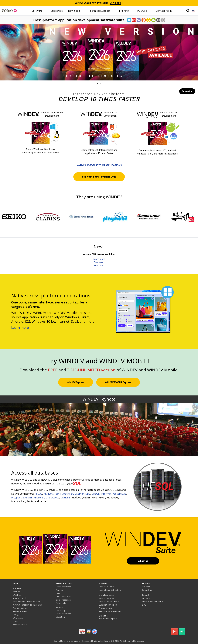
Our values (104, 616)
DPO (144, 605)
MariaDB (66, 497)
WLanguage (18, 618)
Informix (106, 494)
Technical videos (20, 611)
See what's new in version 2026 (99, 177)
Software (37, 11)
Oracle (66, 494)
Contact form (164, 11)
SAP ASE (28, 497)
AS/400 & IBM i (52, 494)
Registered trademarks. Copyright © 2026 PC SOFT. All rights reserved (113, 641)
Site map (146, 587)
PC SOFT (143, 11)
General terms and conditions (67, 641)
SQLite (46, 497)
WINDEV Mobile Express (110, 602)
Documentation (20, 608)
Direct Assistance (64, 587)
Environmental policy (108, 619)
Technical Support (100, 11)
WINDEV (17, 592)
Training (124, 11)
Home (16, 583)
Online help (61, 603)
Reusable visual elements (110, 611)
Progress (17, 497)
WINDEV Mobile (20, 598)
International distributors (110, 590)
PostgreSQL (119, 494)
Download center (107, 595)
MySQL (96, 494)
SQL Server (77, 494)
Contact (146, 595)
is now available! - (99, 3)
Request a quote (106, 587)
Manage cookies (20, 625)
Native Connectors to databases (27, 605)
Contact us (147, 590)
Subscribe (57, 11)
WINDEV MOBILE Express (118, 382)
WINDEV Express (76, 382)
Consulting (61, 610)
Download (74, 11)
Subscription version (108, 605)
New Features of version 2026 (26, 602)
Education (60, 617)
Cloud (15, 621)
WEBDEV (17, 595)
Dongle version (106, 608)
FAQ (58, 593)
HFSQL (38, 494)
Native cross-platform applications (99, 165)
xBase (37, 497)
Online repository (64, 600)
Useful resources (63, 597)
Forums (59, 590)
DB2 (88, 494)
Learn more (99, 259)
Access (55, 497)
